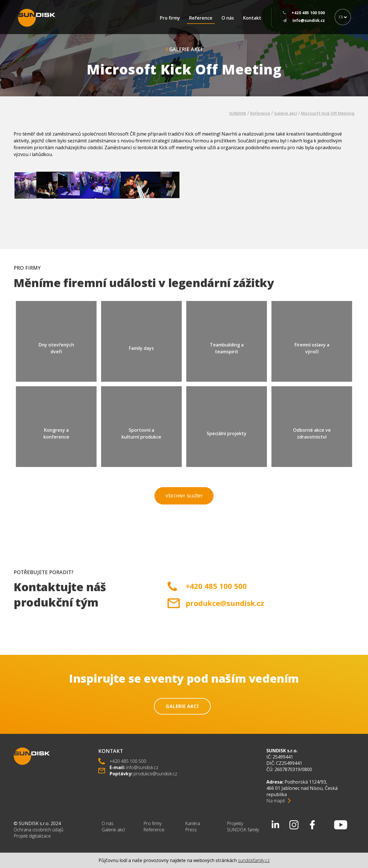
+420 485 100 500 (216, 586)
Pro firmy (170, 18)
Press (191, 830)
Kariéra (193, 823)
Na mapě (276, 801)
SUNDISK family (243, 830)
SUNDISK (238, 113)
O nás (228, 18)
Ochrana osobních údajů (38, 830)
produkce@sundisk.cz (225, 603)
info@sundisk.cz (142, 767)
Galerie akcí (184, 49)
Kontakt (252, 18)
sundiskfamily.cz (254, 860)
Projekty (235, 823)
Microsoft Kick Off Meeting (328, 113)
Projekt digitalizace (32, 836)
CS (343, 17)
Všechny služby (184, 496)
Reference (201, 18)
